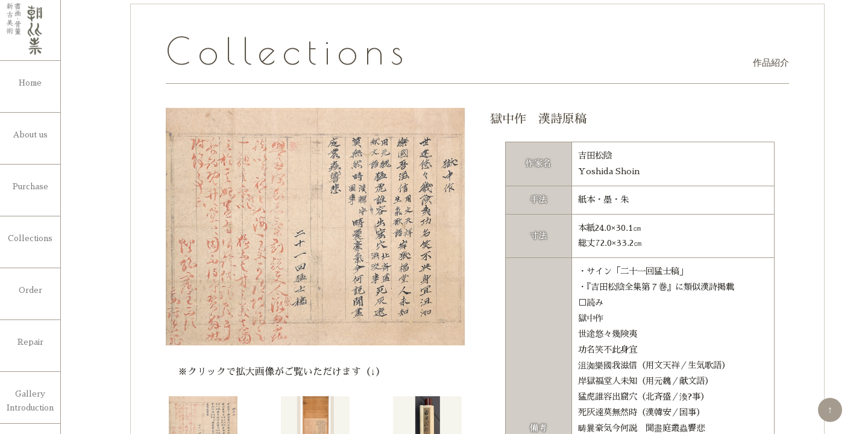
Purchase (30, 187)
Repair (30, 342)
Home (30, 83)
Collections (30, 238)
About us (30, 135)
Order (30, 290)
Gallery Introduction (30, 401)
